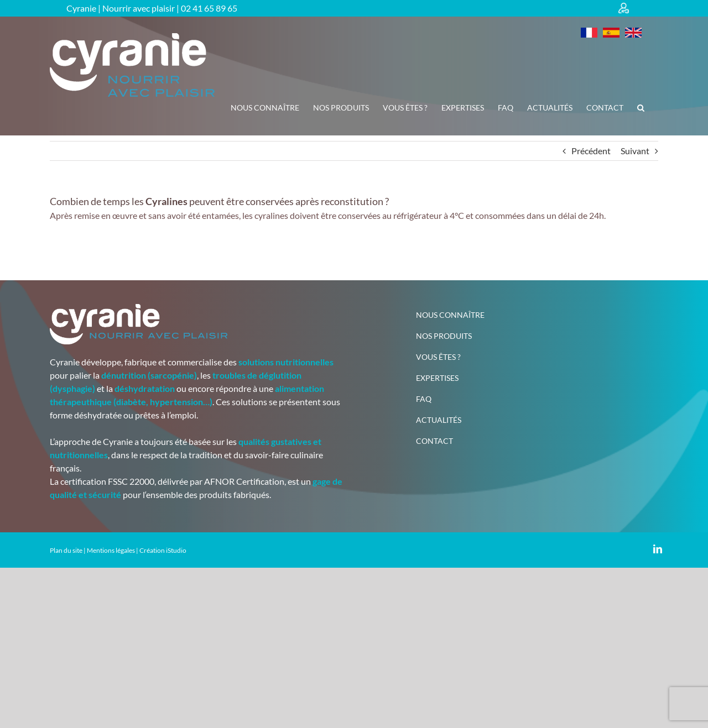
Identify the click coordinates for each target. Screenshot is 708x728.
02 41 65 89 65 (209, 8)
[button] (641, 108)
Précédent (591, 151)
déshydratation (145, 388)
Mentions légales (111, 550)
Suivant (635, 151)
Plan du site (66, 550)
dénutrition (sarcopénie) (149, 375)
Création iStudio (163, 550)
